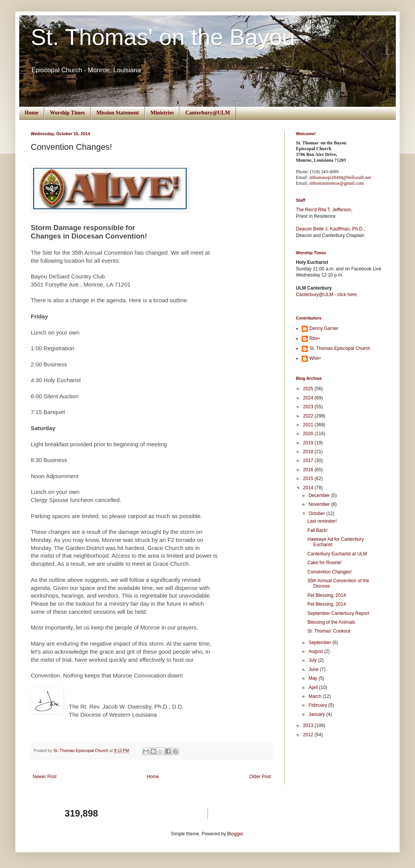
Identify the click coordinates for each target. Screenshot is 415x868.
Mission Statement (118, 113)
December (320, 495)
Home (32, 113)
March (316, 696)
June (314, 669)
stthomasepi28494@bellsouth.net (340, 177)
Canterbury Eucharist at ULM (337, 554)
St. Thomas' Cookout (329, 631)
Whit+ (315, 358)
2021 (309, 425)
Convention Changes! (330, 572)
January (317, 714)
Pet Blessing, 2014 (327, 595)
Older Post (260, 777)
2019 (309, 443)
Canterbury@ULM (207, 113)
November (320, 504)
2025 (309, 389)
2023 (309, 407)
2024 (309, 398)
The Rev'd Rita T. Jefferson (324, 210)
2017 (309, 461)
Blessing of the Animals (331, 622)
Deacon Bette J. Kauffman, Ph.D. (330, 229)
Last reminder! (322, 521)
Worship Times (67, 113)
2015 (309, 479)
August (316, 651)
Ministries (162, 113)
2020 (309, 434)
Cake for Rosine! (325, 563)
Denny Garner (324, 328)
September (320, 643)
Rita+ (315, 338)
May (314, 678)
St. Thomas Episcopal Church (340, 348)
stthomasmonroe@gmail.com (336, 183)
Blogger (235, 834)
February (318, 705)
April (314, 687)
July (313, 660)
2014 (309, 488)
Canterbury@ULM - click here (326, 295)
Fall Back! (318, 530)
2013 (309, 726)
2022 (309, 416)
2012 (309, 735)
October (317, 514)
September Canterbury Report (338, 613)
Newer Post (45, 777)
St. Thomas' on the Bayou (163, 37)
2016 (309, 470)
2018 (309, 452)
